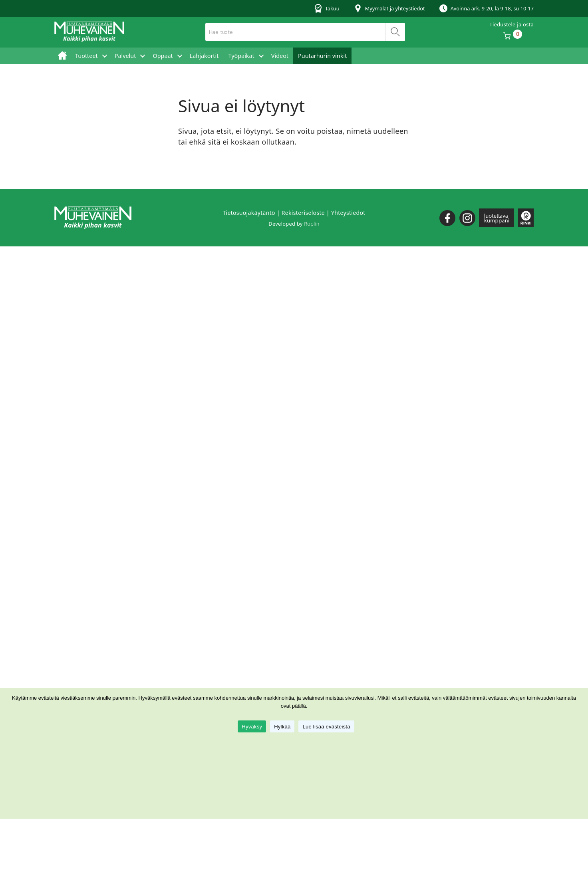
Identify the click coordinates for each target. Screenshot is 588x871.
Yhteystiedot (348, 213)
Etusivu (62, 56)
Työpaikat (241, 56)
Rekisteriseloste (303, 213)
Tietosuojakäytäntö (249, 213)
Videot (280, 56)
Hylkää (282, 727)
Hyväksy (252, 727)
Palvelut (125, 56)
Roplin (312, 224)
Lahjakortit (204, 56)
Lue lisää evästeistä (326, 727)
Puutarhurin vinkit (322, 56)
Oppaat (163, 56)
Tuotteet (86, 56)
